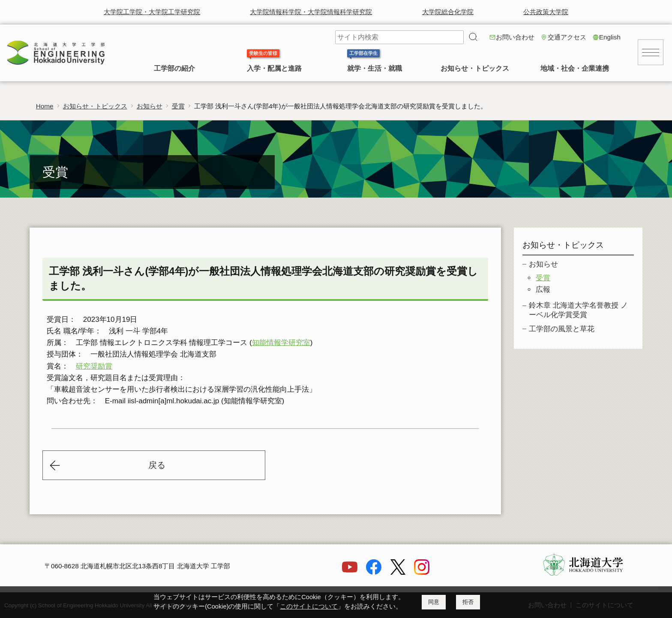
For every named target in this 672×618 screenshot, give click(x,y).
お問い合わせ (515, 37)
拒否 (468, 602)
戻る (157, 465)
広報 (543, 289)
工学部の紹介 (174, 68)
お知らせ (150, 106)
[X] (398, 572)
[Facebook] (374, 572)
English (610, 37)
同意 (434, 602)
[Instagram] (422, 572)
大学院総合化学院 (448, 12)
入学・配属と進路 (274, 68)
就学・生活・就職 (375, 68)
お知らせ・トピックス (475, 68)
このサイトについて (309, 606)
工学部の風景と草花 (562, 329)
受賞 (178, 106)
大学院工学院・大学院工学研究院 (152, 12)
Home (45, 106)
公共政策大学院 (546, 12)
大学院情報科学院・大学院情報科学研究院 (311, 12)
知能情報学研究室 (281, 343)
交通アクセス (567, 37)
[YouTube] (350, 572)
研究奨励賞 (94, 366)
